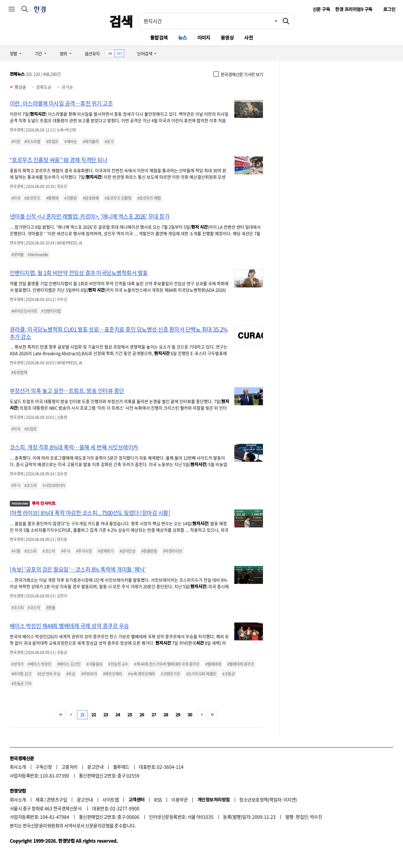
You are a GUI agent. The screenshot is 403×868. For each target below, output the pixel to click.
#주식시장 (84, 551)
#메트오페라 (113, 674)
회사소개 (18, 767)
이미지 (204, 38)
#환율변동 (149, 551)
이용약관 (179, 799)
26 (142, 715)
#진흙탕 (71, 198)
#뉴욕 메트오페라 (141, 674)
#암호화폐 (91, 198)
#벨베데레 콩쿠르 (240, 664)
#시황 (16, 551)
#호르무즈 (32, 198)
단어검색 (145, 53)
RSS (158, 799)
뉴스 (182, 38)
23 (106, 715)
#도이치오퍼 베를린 (201, 674)
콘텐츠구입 (57, 799)
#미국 (16, 198)
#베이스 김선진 (69, 664)
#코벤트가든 (170, 674)
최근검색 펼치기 (271, 21)
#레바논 (71, 142)
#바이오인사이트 (24, 311)
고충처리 (70, 767)
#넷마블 (18, 255)
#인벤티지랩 (51, 311)
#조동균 (228, 674)
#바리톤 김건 (21, 674)
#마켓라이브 (173, 551)
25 (130, 715)
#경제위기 (106, 551)
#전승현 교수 (118, 664)
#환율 (51, 608)
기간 (39, 53)
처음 (60, 715)
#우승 (71, 674)
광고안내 (95, 767)
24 (118, 715)
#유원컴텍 (19, 372)
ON (110, 53)
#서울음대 (94, 664)
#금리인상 (127, 551)
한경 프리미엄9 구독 (354, 9)
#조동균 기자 (21, 684)
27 (154, 715)
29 (178, 715)
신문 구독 (321, 9)
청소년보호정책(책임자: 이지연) (268, 799)
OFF (119, 53)
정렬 (13, 53)
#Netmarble (38, 255)
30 (190, 715)
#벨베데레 (213, 664)
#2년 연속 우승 (49, 674)
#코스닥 (49, 551)
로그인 (389, 9)
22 (94, 715)
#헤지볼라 (91, 142)
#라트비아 (89, 674)
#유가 (109, 142)
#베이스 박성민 (39, 664)
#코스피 (31, 485)
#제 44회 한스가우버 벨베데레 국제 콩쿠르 (167, 664)
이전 (71, 715)
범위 (64, 53)
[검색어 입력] (208, 21)
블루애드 (121, 767)
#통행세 (52, 198)
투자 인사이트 (32, 503)
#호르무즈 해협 (149, 198)
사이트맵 (110, 799)
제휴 (39, 799)
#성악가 (18, 664)
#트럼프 (52, 142)
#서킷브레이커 (54, 485)
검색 (121, 21)
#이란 (16, 142)
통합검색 (159, 38)
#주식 (16, 485)
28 (166, 715)
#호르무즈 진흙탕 (118, 198)
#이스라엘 (32, 142)
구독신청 (44, 767)
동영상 (227, 38)
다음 (202, 715)
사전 (248, 38)
